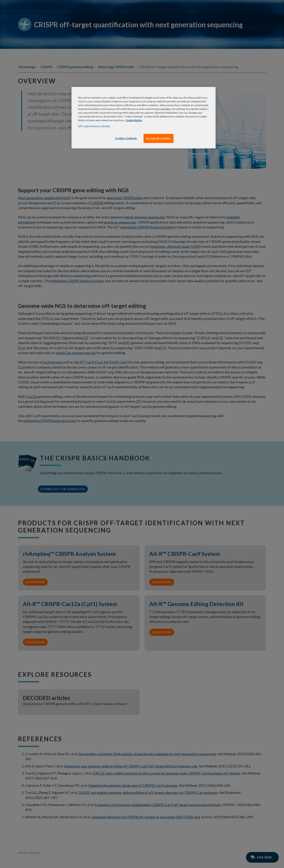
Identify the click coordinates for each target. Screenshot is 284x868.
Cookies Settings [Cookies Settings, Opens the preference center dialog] (126, 138)
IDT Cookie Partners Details (94, 126)
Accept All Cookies (158, 138)
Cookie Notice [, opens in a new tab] (134, 120)
